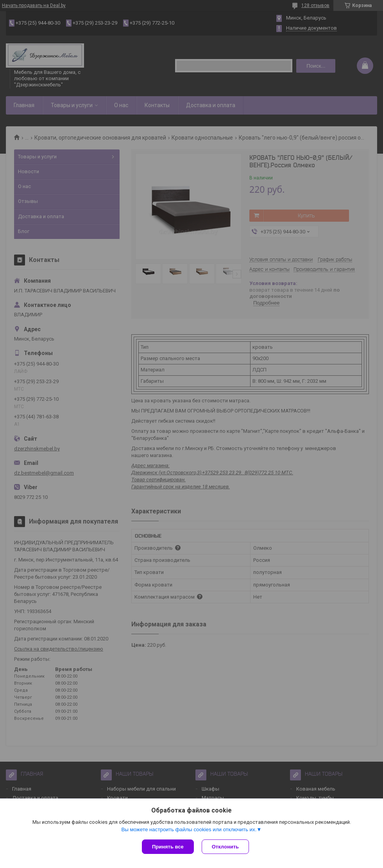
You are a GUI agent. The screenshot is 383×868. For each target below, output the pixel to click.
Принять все (168, 847)
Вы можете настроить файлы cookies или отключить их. (189, 829)
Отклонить (225, 847)
